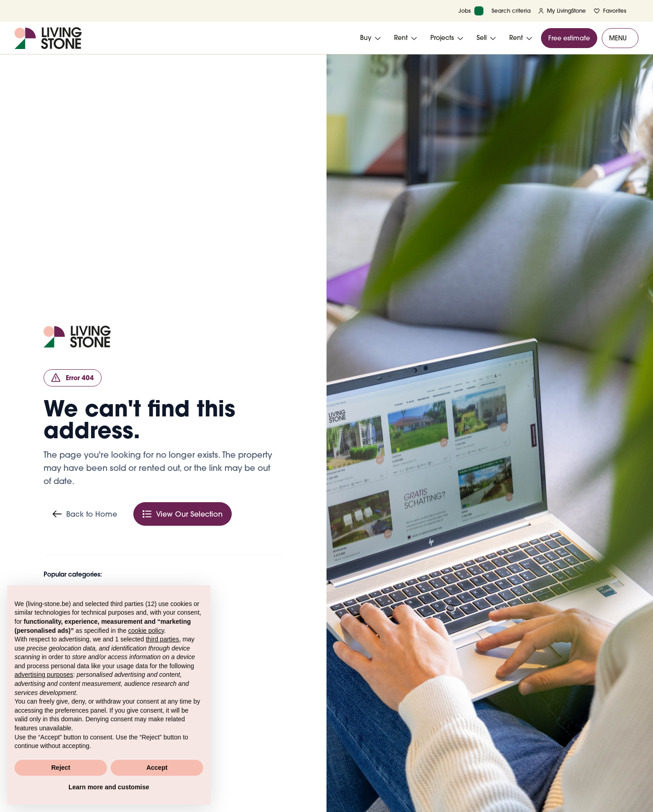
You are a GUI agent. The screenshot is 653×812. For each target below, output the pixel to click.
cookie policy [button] (146, 631)
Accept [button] (157, 768)
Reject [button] (61, 768)
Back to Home (85, 514)
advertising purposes (44, 675)
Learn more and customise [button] (109, 787)
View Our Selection (183, 514)
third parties (162, 639)
